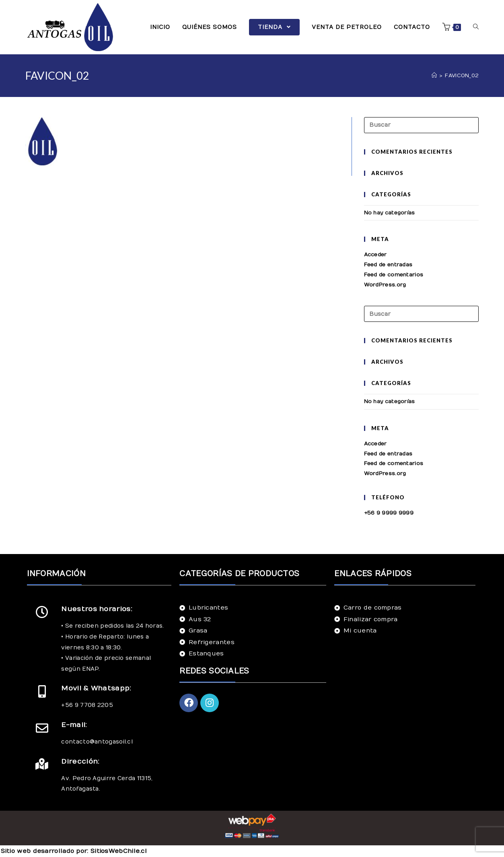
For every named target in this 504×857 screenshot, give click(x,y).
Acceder (375, 255)
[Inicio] (434, 76)
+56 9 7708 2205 (87, 705)
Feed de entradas (388, 265)
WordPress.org (385, 285)
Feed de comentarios (394, 275)
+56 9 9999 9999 (389, 513)
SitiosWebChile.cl (119, 851)
